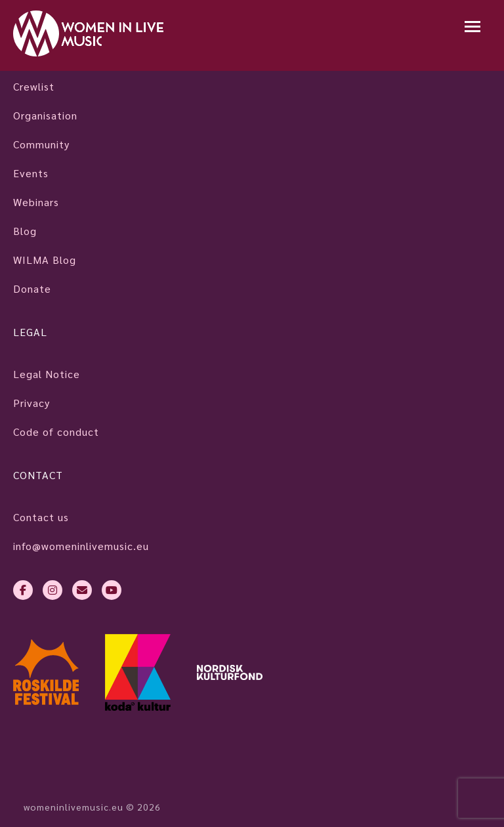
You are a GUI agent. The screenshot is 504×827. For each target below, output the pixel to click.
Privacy (31, 403)
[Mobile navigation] (472, 28)
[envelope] (82, 590)
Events (31, 173)
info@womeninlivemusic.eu (81, 546)
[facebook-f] (23, 590)
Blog (25, 231)
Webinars (36, 202)
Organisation (45, 115)
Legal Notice (47, 374)
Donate (32, 288)
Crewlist (34, 86)
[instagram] (52, 590)
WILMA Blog (45, 260)
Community (41, 144)
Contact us (41, 517)
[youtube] (112, 590)
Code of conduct (56, 432)
